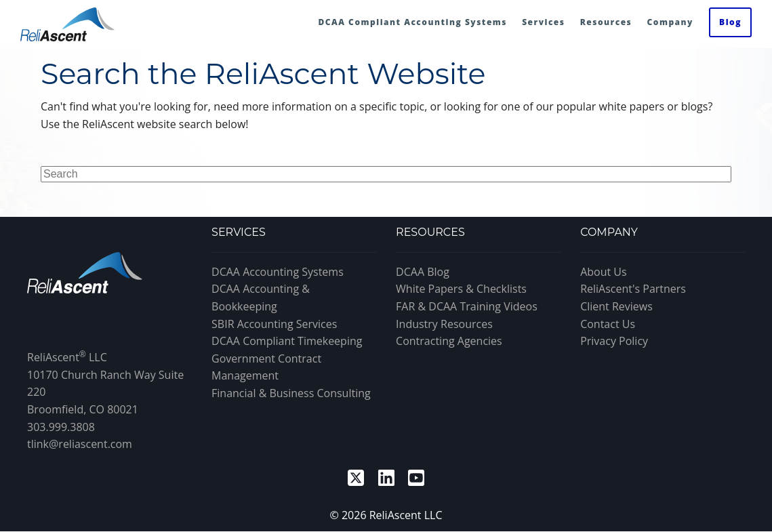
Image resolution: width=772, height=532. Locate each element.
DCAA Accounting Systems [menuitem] (278, 272)
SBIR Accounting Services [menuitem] (274, 324)
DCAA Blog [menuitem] (423, 272)
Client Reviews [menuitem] (616, 306)
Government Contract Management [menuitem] (266, 367)
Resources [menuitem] (606, 22)
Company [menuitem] (670, 22)
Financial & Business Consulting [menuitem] (291, 393)
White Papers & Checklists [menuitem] (461, 289)
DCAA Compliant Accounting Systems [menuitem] (412, 22)
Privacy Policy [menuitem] (614, 341)
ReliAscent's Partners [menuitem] (633, 289)
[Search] (386, 174)
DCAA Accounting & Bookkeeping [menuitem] (261, 298)
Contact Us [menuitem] (608, 324)
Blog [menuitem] (730, 22)
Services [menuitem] (543, 22)
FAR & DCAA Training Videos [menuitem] (467, 306)
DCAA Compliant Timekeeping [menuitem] (287, 341)
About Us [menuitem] (604, 272)
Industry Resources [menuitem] (444, 324)
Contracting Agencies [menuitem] (449, 341)
